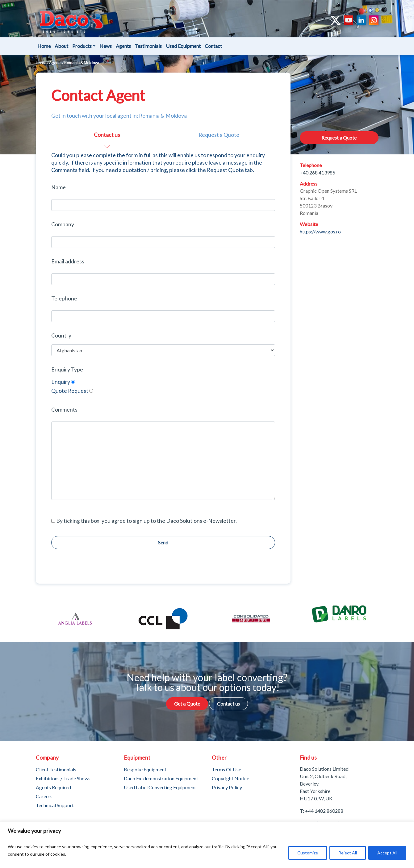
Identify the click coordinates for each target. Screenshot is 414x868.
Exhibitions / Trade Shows (63, 778)
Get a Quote (187, 704)
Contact (213, 46)
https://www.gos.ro (320, 231)
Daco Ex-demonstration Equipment (161, 778)
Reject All (348, 853)
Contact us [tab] (107, 135)
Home (44, 46)
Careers (44, 796)
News (106, 46)
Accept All (387, 853)
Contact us (228, 704)
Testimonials (148, 46)
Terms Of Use (226, 769)
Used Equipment (183, 46)
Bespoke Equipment (145, 769)
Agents (123, 46)
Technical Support (55, 805)
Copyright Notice (230, 778)
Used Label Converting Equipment (160, 787)
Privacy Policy (227, 787)
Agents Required (53, 787)
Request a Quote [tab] (219, 135)
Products (82, 46)
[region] (207, 845)
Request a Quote (339, 138)
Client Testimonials (56, 769)
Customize (308, 853)
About (61, 46)
